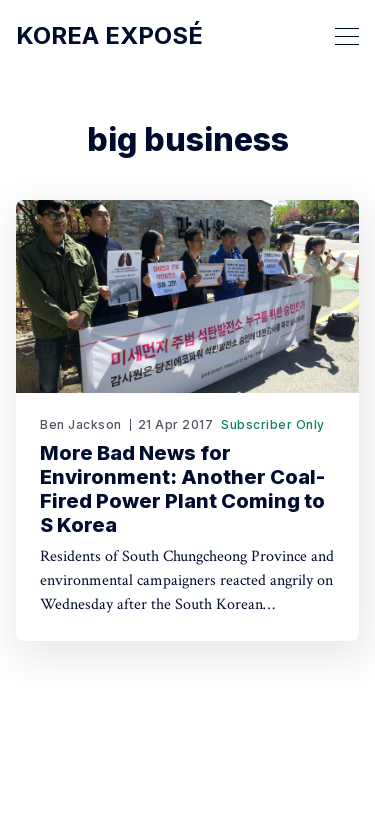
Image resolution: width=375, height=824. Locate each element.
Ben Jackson (81, 424)
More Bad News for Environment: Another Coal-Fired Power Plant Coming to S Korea (182, 489)
